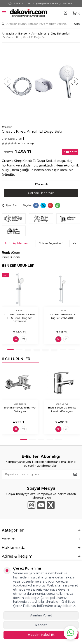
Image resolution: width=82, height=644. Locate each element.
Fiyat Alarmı (11, 205)
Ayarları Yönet (41, 615)
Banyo (23, 34)
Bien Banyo (20, 404)
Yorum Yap (28, 143)
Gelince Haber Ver (41, 193)
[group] (41, 81)
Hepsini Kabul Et (41, 635)
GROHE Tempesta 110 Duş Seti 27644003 (62, 316)
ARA (77, 24)
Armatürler (39, 34)
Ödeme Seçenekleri (51, 243)
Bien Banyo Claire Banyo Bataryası (20, 409)
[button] (8, 81)
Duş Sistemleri (61, 34)
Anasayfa (8, 34)
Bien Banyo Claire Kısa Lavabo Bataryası (62, 409)
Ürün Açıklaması (17, 243)
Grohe (20, 310)
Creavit (7, 127)
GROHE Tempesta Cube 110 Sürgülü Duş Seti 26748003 (20, 318)
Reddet (41, 625)
